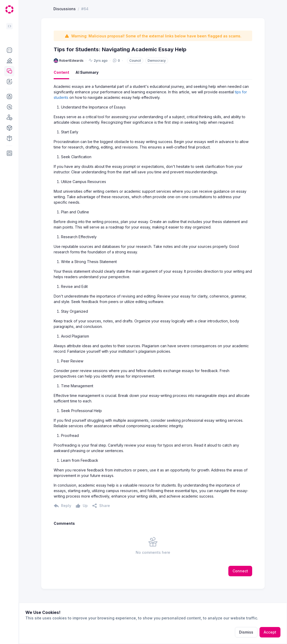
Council (135, 80)
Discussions (65, 28)
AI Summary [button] (87, 91)
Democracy (157, 80)
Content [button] (61, 91)
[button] (9, 50)
